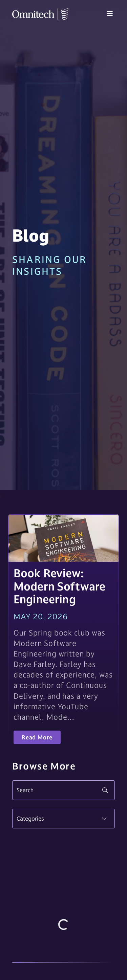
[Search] (63, 790)
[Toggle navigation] (110, 14)
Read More (37, 737)
